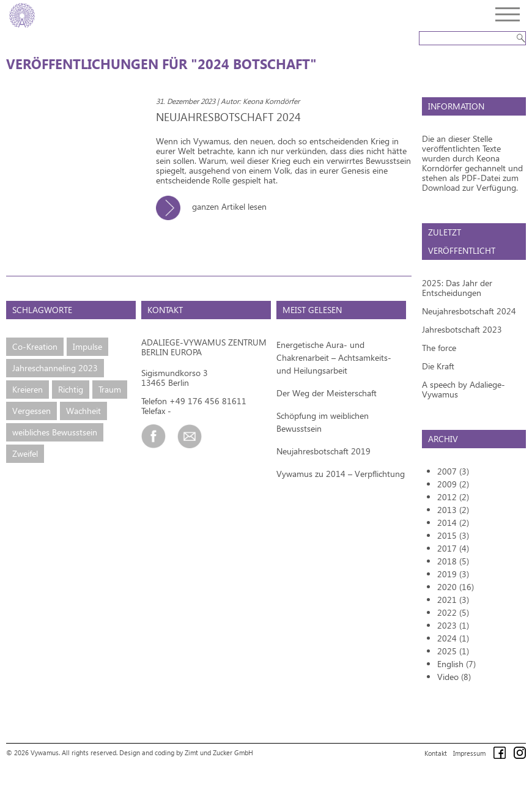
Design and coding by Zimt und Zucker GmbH (186, 752)
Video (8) (454, 677)
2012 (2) (453, 497)
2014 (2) (453, 523)
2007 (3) (453, 471)
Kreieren (28, 389)
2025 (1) (453, 651)
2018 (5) (453, 561)
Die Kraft (438, 366)
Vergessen (31, 411)
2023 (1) (453, 625)
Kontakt (436, 753)
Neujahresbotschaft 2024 (469, 311)
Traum (110, 389)
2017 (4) (453, 548)
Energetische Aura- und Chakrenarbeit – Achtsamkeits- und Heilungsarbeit (334, 357)
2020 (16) (456, 587)
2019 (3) (453, 574)
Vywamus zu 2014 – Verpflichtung (341, 474)
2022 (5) (453, 612)
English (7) (456, 664)
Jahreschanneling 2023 (55, 368)
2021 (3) (453, 600)
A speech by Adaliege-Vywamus (464, 389)
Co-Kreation (35, 346)
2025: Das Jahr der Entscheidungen (457, 288)
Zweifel (25, 453)
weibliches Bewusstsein (55, 432)
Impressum (469, 753)
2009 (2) (453, 484)
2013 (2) (453, 510)
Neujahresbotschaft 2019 (323, 451)
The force (439, 348)
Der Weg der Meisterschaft (327, 393)
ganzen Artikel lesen (216, 206)
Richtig (71, 389)
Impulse (87, 346)
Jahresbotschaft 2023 (462, 329)
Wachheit (83, 411)
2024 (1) (453, 638)
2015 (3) (453, 535)
